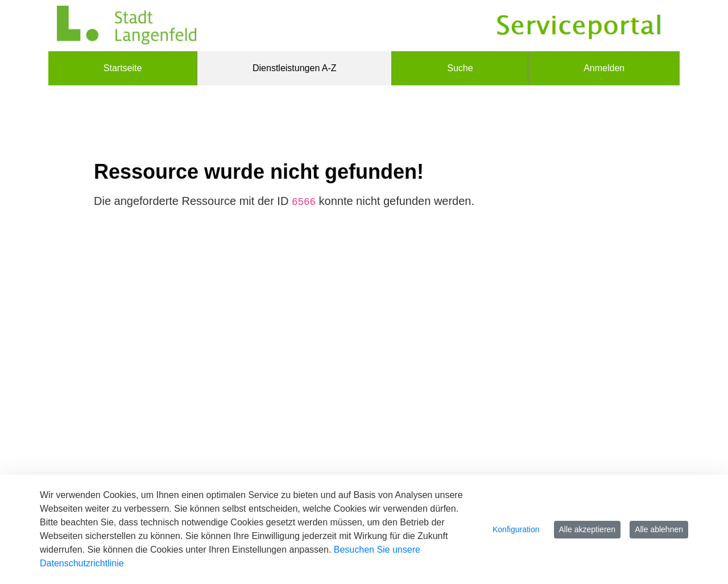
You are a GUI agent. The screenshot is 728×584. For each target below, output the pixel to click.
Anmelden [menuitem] (604, 68)
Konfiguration (516, 529)
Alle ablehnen (659, 529)
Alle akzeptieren (588, 529)
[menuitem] (123, 68)
